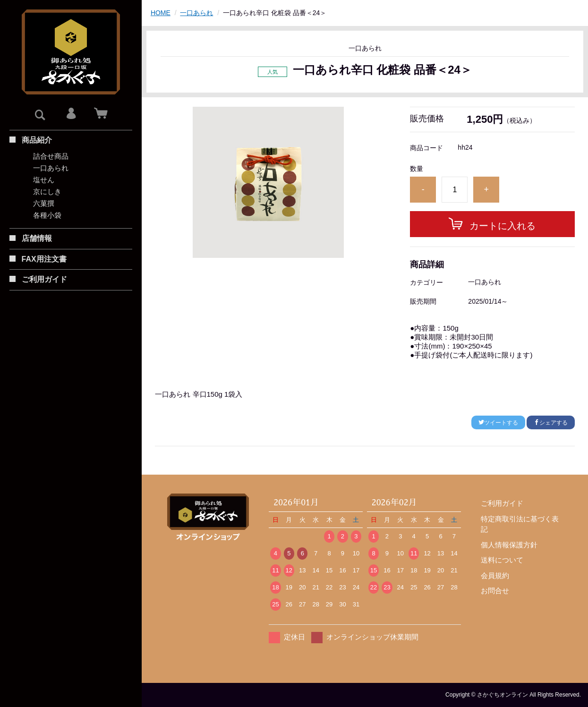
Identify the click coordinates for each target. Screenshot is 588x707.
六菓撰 (44, 203)
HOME (161, 13)
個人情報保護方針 (509, 545)
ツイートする (498, 423)
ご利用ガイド (502, 503)
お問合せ (495, 591)
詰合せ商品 (51, 156)
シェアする (551, 423)
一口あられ (51, 168)
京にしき (47, 192)
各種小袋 (47, 215)
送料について (502, 560)
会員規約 (495, 575)
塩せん (44, 180)
